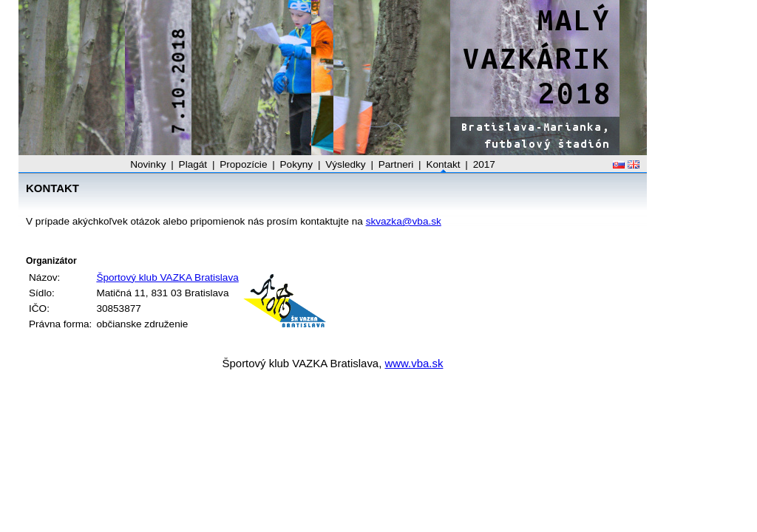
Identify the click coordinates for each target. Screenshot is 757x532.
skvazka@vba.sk (404, 221)
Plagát (193, 164)
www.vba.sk (414, 363)
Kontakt (443, 164)
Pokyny (297, 164)
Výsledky (345, 164)
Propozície (243, 164)
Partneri (396, 164)
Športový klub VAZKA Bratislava (167, 277)
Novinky (148, 164)
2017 (484, 164)
